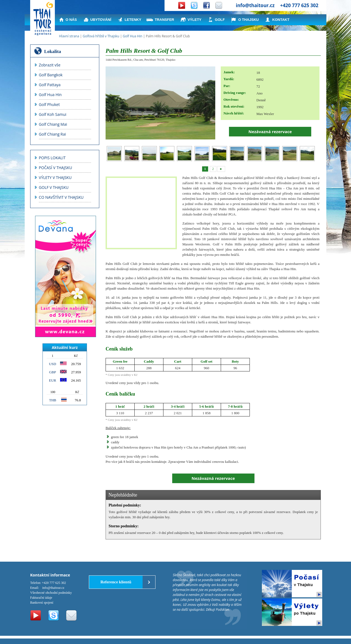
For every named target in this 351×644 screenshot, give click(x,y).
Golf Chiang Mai (53, 124)
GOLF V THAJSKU (54, 187)
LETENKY (133, 20)
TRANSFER (164, 20)
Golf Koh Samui (53, 114)
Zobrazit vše (50, 65)
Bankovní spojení (42, 603)
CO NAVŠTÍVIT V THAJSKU (61, 197)
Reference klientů (116, 582)
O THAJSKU (249, 20)
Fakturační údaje (41, 598)
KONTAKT (281, 20)
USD (53, 364)
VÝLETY (195, 20)
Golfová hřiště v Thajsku (101, 36)
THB (53, 400)
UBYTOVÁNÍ (101, 20)
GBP (53, 372)
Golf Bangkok (51, 75)
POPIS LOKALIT (52, 158)
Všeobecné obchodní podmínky (51, 593)
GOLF (220, 20)
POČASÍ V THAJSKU (56, 168)
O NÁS (71, 20)
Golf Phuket (49, 104)
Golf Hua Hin (133, 36)
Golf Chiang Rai (53, 134)
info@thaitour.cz (255, 5)
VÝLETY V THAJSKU (55, 177)
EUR (53, 380)
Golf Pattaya (50, 85)
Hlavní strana (69, 36)
